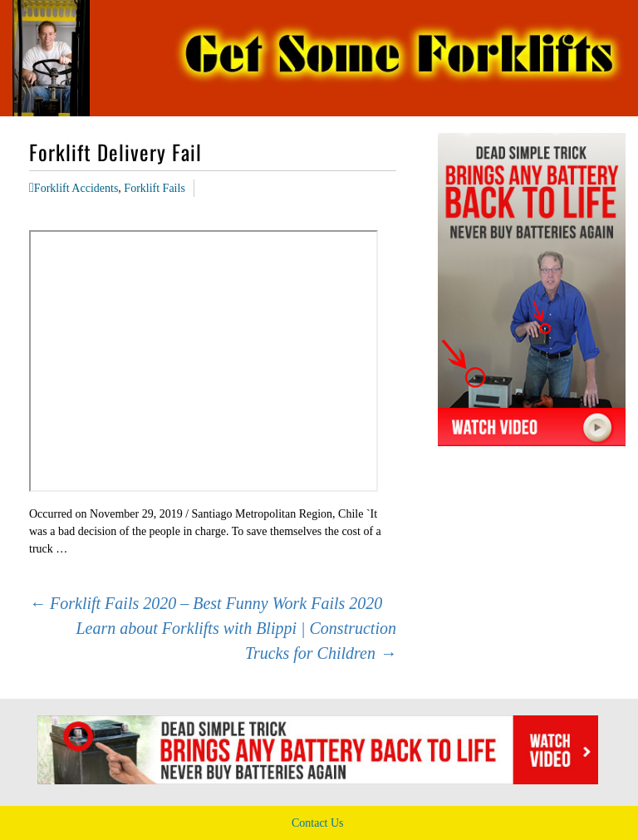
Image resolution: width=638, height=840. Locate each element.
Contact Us (318, 823)
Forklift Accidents (76, 188)
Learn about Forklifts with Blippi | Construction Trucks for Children (236, 641)
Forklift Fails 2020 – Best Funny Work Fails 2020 (206, 603)
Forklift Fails (155, 188)
